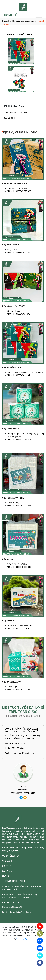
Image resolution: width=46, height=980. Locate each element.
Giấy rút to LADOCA (11, 245)
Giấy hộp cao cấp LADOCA (14, 306)
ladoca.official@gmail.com (22, 753)
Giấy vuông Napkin (10, 429)
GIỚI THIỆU (7, 866)
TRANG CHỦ (11, 15)
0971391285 (17, 793)
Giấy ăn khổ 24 (9, 621)
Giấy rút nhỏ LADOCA (12, 367)
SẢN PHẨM (7, 871)
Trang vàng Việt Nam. (24, 939)
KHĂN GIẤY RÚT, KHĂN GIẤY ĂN (17, 113)
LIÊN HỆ (6, 876)
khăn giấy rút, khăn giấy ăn (24, 21)
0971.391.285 (20, 743)
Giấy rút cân (7, 559)
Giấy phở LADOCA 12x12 (13, 498)
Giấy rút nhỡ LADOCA (12, 682)
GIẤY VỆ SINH (9, 118)
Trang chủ (6, 21)
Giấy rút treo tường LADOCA (15, 183)
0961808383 (29, 793)
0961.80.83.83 (18, 748)
